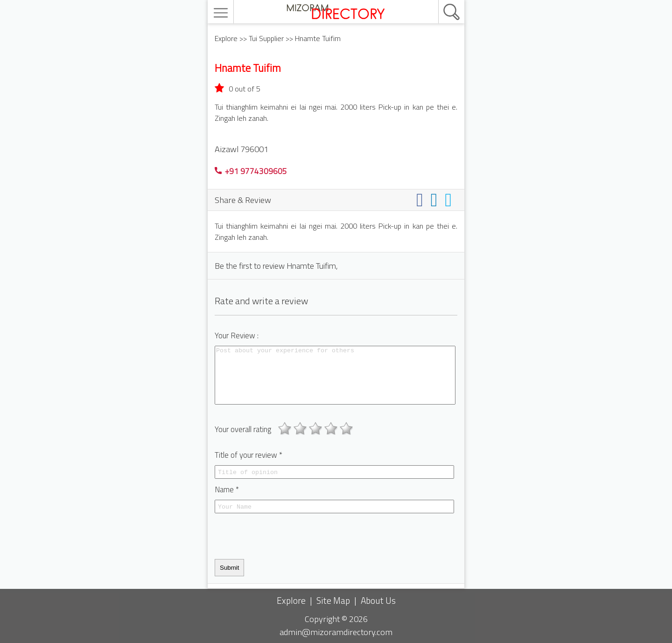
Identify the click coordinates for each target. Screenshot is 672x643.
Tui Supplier (266, 38)
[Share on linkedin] (436, 199)
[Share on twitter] (450, 199)
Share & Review (243, 200)
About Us (378, 600)
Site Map (333, 600)
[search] (441, 0)
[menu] (222, 13)
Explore (226, 38)
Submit (229, 568)
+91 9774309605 (251, 171)
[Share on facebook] (422, 199)
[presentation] (286, 536)
